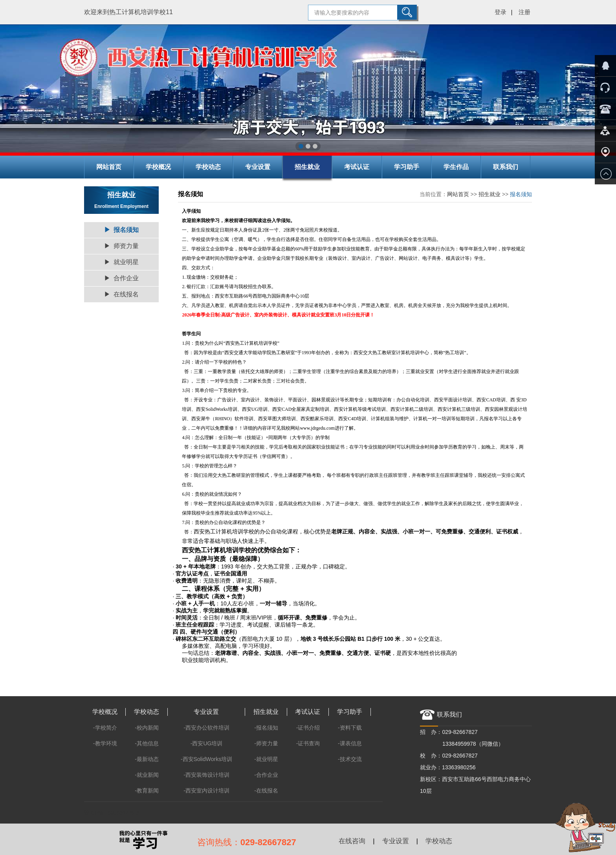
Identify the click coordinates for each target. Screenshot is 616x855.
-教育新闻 (147, 791)
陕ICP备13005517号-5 (112, 813)
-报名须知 (266, 728)
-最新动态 (147, 759)
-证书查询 (308, 743)
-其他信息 (147, 743)
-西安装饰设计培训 (206, 775)
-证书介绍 (308, 728)
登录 (500, 12)
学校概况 (158, 167)
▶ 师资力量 (122, 246)
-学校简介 (105, 728)
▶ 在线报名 (122, 294)
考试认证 (357, 167)
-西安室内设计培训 (206, 791)
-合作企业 (266, 775)
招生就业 (307, 167)
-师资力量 (266, 743)
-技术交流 (350, 759)
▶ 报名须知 (122, 230)
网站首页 (109, 167)
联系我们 (506, 167)
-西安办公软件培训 (206, 728)
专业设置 (258, 167)
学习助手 (407, 167)
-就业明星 (266, 759)
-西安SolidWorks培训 (206, 759)
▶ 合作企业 (122, 278)
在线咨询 (352, 841)
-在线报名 (266, 791)
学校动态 (208, 167)
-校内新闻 (147, 728)
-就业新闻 (147, 775)
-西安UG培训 (207, 743)
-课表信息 (350, 743)
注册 (524, 12)
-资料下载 (350, 728)
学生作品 (456, 167)
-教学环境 (105, 743)
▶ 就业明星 (122, 262)
